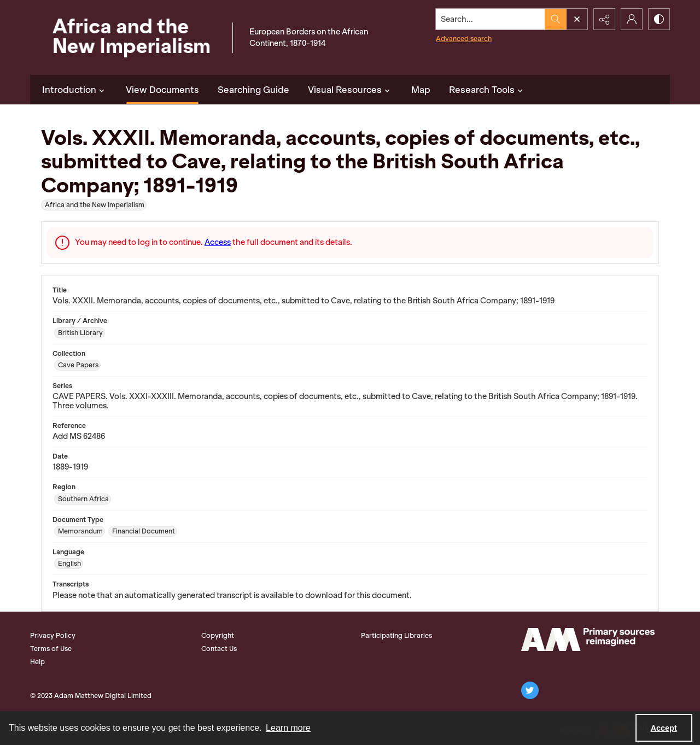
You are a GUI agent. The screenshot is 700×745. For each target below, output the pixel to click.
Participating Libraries (396, 635)
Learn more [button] (288, 728)
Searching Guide (253, 90)
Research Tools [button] (487, 90)
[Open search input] (577, 19)
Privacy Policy (53, 635)
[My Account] (632, 19)
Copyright (218, 635)
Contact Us (219, 649)
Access (218, 242)
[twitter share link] (530, 690)
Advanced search (464, 39)
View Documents (162, 90)
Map (421, 90)
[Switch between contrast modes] (659, 19)
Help (37, 662)
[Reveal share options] (604, 19)
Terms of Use (51, 649)
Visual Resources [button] (350, 90)
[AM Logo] (588, 640)
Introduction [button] (75, 90)
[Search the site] (491, 19)
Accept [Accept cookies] (664, 728)
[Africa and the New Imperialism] (129, 37)
